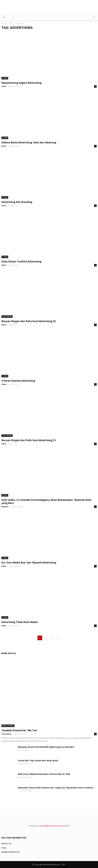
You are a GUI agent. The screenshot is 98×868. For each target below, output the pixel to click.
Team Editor (7, 734)
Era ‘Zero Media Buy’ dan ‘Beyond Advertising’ (29, 563)
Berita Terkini (8, 726)
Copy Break (7, 317)
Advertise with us (11, 852)
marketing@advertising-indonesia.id (54, 826)
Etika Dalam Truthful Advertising (21, 262)
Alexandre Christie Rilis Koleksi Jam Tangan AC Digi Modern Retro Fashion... (56, 788)
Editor (4, 86)
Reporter (5, 507)
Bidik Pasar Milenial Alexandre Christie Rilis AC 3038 (44, 774)
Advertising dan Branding (17, 202)
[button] (94, 17)
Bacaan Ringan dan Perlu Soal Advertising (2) (29, 321)
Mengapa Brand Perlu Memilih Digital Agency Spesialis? (46, 747)
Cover (5, 78)
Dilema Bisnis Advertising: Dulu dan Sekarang (29, 142)
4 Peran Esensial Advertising (18, 381)
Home (4, 23)
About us (6, 844)
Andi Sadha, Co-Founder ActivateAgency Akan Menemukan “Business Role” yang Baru (47, 501)
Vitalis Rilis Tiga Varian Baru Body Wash (38, 760)
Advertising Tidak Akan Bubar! (20, 622)
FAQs (4, 848)
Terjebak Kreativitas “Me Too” (20, 730)
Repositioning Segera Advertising (21, 83)
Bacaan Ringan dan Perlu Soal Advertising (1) (29, 440)
